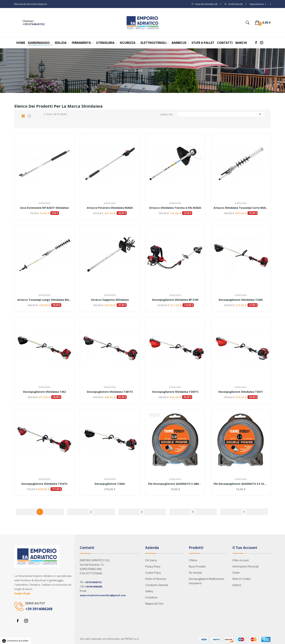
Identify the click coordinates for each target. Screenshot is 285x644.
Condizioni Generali (157, 585)
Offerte (193, 560)
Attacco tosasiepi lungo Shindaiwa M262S (44, 300)
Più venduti (195, 573)
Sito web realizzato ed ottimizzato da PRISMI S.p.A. (110, 639)
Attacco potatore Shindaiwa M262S (110, 208)
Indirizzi (237, 585)
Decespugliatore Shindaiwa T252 (44, 392)
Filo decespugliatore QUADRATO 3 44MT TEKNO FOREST (175, 484)
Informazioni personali (245, 566)
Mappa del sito (154, 604)
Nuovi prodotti (197, 566)
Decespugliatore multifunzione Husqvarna (207, 581)
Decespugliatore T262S (110, 484)
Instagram (26, 621)
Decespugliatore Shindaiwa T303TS (175, 392)
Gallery (149, 591)
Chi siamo (151, 560)
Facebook (18, 621)
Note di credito (242, 579)
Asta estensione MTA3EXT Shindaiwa (44, 208)
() (204, 4)
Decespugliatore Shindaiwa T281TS (110, 392)
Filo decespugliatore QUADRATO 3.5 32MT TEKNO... (241, 484)
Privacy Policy (153, 566)
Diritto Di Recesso (156, 579)
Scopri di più (22, 593)
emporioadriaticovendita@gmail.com (103, 595)
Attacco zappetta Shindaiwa (110, 300)
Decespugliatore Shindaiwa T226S (241, 300)
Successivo (244, 512)
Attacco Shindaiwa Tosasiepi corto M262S (241, 208)
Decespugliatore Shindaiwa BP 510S (175, 300)
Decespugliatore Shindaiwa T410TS (44, 484)
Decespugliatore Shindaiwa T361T (241, 392)
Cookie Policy (153, 573)
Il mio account (241, 560)
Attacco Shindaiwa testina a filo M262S (175, 208)
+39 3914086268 (39, 609)
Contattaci (151, 597)
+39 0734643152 (34, 24)
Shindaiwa (44, 203)
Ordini (236, 573)
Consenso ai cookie (15, 641)
